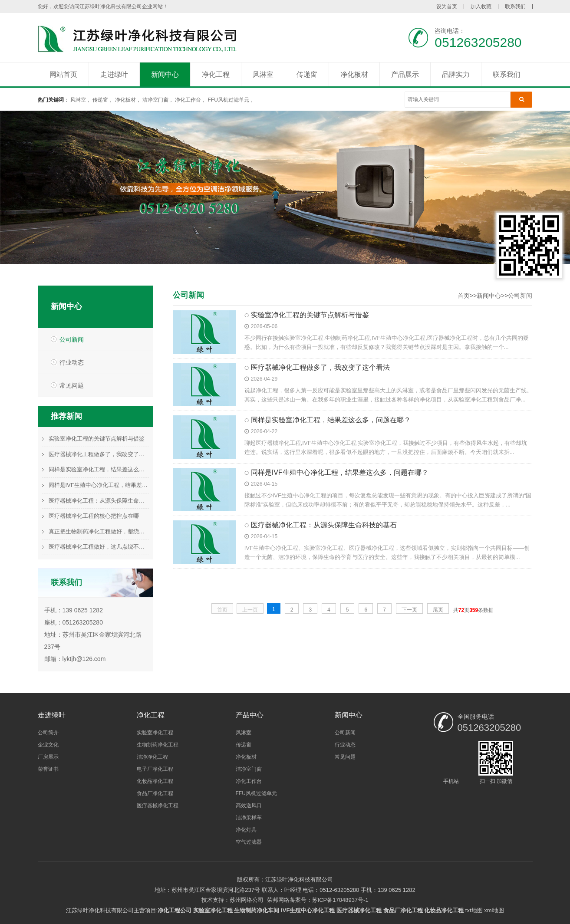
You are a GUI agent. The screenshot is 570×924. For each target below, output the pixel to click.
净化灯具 (246, 830)
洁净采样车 (249, 818)
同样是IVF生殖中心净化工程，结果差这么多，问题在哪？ (99, 485)
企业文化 (48, 745)
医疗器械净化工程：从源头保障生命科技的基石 (99, 501)
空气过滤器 (249, 842)
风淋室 (263, 74)
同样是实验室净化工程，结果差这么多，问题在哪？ (99, 469)
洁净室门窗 (155, 100)
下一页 (409, 610)
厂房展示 (48, 757)
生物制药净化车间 (257, 910)
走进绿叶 (114, 74)
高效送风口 (249, 806)
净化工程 (216, 74)
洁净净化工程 (152, 757)
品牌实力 (456, 74)
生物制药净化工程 (158, 745)
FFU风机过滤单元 (229, 100)
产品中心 (250, 715)
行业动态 (72, 362)
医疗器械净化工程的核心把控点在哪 (94, 516)
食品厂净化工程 (155, 793)
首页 (464, 296)
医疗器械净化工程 (158, 806)
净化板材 (354, 74)
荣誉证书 (48, 769)
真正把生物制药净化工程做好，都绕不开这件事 (99, 531)
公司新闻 (72, 339)
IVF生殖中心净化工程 (308, 910)
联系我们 (515, 7)
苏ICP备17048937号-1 (340, 900)
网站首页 (63, 74)
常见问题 (72, 385)
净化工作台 (188, 100)
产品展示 (405, 74)
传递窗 (307, 74)
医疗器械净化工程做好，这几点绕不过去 (99, 547)
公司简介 (48, 733)
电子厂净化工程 (155, 769)
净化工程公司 (175, 910)
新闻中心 (165, 74)
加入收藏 (481, 7)
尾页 (438, 610)
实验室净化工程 (155, 733)
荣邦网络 (278, 900)
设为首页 (447, 7)
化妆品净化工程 (155, 781)
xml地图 (494, 910)
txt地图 (474, 910)
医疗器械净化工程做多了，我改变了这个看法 (99, 454)
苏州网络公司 (247, 900)
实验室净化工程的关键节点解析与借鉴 (97, 439)
